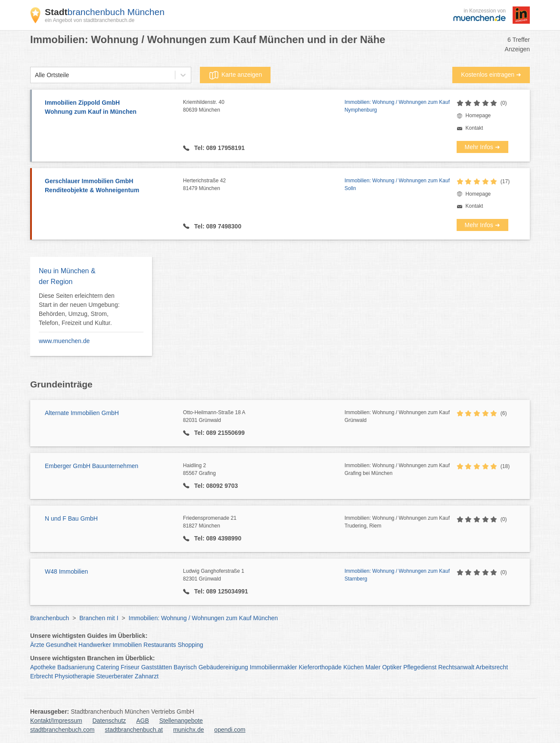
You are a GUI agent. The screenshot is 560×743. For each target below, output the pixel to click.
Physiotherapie (75, 676)
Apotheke (43, 667)
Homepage (478, 116)
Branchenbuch (50, 618)
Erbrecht (42, 676)
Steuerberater (115, 676)
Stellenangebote (181, 721)
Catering (107, 667)
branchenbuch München (105, 12)
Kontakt (474, 128)
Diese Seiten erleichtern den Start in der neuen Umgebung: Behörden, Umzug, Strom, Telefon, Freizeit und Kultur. (79, 309)
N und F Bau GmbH (71, 518)
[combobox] (35, 75)
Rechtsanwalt (456, 667)
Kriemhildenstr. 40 (264, 106)
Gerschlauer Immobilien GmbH (110, 186)
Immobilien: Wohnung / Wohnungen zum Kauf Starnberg (397, 575)
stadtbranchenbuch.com (62, 730)
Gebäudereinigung (223, 667)
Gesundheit (62, 645)
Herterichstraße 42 (264, 185)
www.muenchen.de (64, 341)
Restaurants (160, 645)
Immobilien (127, 645)
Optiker (392, 667)
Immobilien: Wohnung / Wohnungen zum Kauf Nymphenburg (397, 106)
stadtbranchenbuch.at (134, 730)
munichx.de (189, 730)
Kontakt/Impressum (56, 721)
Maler (373, 667)
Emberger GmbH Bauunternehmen (92, 466)
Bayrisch (185, 667)
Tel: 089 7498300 (217, 226)
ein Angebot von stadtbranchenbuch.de (90, 20)
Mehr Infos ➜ (482, 147)
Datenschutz (109, 721)
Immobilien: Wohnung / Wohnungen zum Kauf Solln (397, 184)
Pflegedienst (420, 667)
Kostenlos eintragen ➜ (491, 75)
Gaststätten (157, 667)
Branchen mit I (99, 618)
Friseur (130, 667)
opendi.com (230, 730)
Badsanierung (76, 667)
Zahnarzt (147, 676)
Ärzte (37, 645)
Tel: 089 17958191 (219, 148)
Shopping (190, 645)
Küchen (353, 667)
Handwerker (95, 645)
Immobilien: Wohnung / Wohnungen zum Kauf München (204, 618)
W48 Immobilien (66, 571)
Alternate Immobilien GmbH (82, 413)
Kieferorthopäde (320, 667)
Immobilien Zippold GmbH (110, 108)
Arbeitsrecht (492, 667)
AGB (143, 721)
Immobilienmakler (274, 667)
